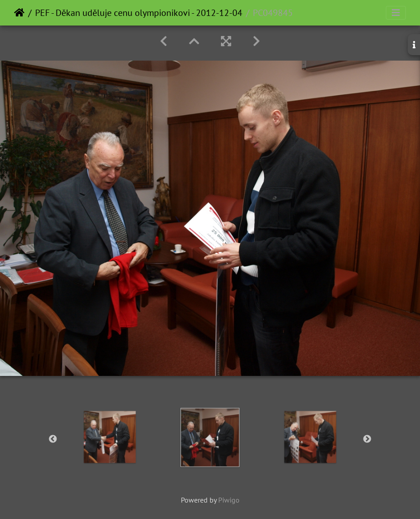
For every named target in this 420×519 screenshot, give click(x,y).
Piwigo (229, 500)
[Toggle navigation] (396, 13)
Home (19, 13)
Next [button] (367, 439)
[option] (110, 437)
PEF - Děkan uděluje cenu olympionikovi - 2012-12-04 (139, 13)
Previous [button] (53, 439)
